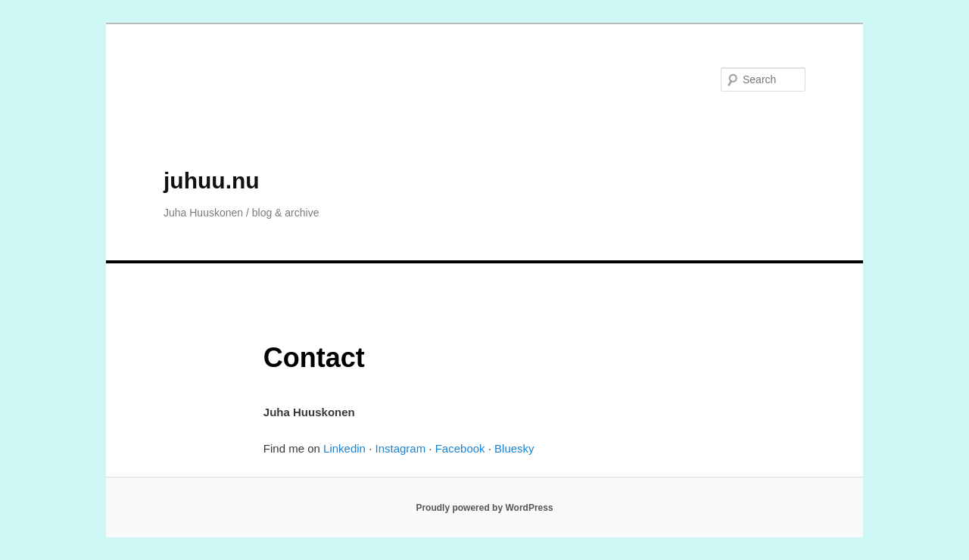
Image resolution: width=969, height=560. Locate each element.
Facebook (460, 448)
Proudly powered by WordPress (484, 508)
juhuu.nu (212, 180)
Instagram (400, 448)
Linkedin (344, 448)
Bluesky (514, 448)
